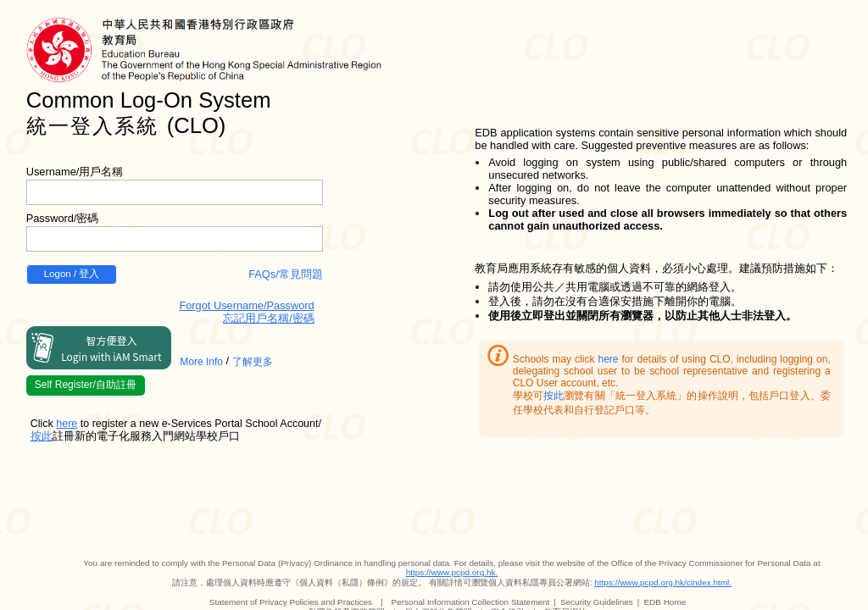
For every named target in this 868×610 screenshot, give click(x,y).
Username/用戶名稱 (75, 172)
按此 (554, 396)
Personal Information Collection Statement (471, 602)
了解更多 (253, 362)
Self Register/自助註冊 (86, 385)
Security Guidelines (597, 602)
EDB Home (665, 602)
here (608, 359)
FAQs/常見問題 (286, 274)
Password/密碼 (63, 218)
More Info (201, 362)
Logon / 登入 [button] (72, 274)
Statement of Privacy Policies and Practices (291, 602)
